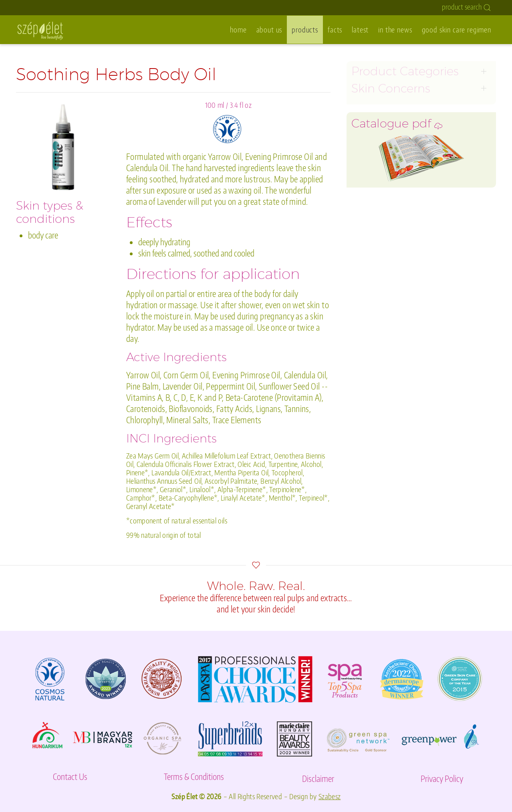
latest (360, 29)
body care (366, 178)
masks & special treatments (394, 122)
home (238, 29)
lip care (362, 167)
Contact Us (70, 777)
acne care (366, 189)
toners (361, 99)
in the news (395, 29)
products (305, 29)
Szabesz (330, 796)
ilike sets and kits (378, 200)
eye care (364, 155)
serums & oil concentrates (391, 133)
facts (335, 29)
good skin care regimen (457, 29)
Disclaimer (318, 779)
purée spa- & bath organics (393, 211)
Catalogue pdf (397, 261)
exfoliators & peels (380, 110)
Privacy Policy (442, 779)
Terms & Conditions (194, 777)
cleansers (366, 88)
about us (269, 29)
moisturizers (371, 144)
